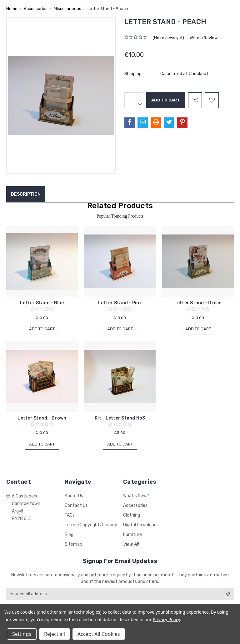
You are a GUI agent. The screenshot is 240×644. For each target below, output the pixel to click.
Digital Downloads (141, 525)
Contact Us (76, 505)
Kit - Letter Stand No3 (120, 418)
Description (26, 194)
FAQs (70, 515)
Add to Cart (42, 329)
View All (131, 544)
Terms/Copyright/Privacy (91, 525)
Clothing (132, 515)
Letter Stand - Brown (42, 418)
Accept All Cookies (99, 634)
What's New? (136, 496)
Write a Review (204, 38)
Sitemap (73, 544)
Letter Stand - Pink (120, 303)
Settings (22, 634)
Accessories (135, 505)
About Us (74, 496)
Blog (69, 535)
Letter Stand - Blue (42, 303)
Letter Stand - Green (198, 303)
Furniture (132, 535)
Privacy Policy (166, 619)
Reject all (55, 634)
